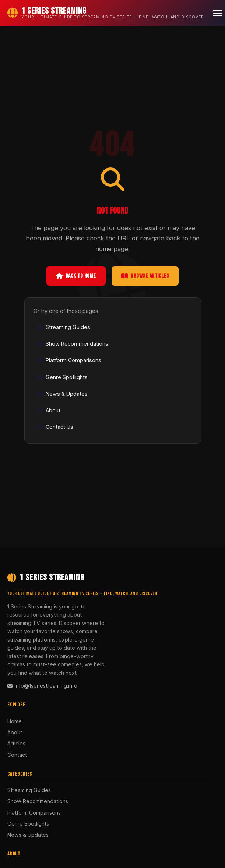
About (49, 410)
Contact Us (55, 427)
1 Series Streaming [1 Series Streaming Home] (46, 577)
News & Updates (62, 394)
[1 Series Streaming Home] (106, 13)
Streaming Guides (64, 327)
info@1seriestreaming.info (42, 686)
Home (15, 721)
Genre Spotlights (62, 377)
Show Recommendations (73, 344)
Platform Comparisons (69, 360)
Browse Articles (145, 276)
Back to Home (76, 276)
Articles (16, 743)
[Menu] (217, 13)
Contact (17, 755)
